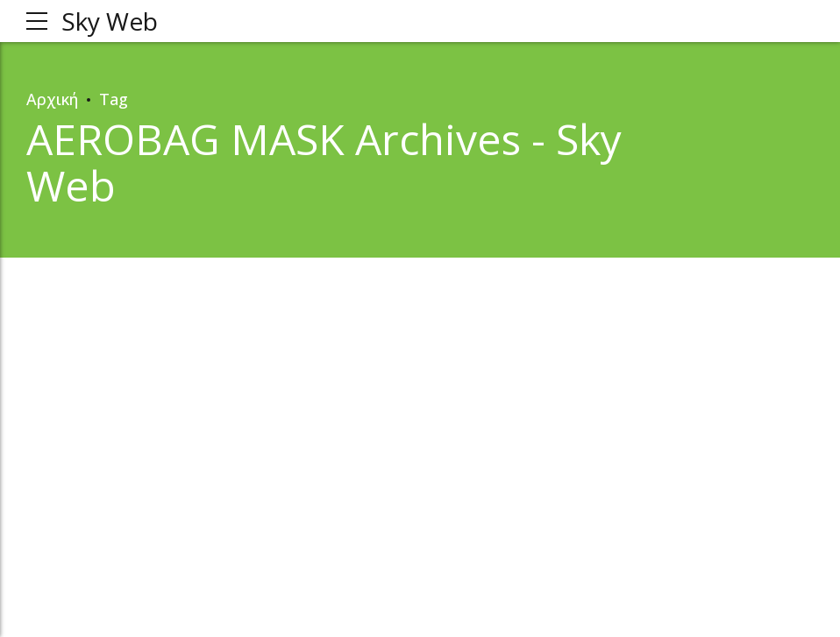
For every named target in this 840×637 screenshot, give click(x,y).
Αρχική (52, 99)
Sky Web (110, 21)
